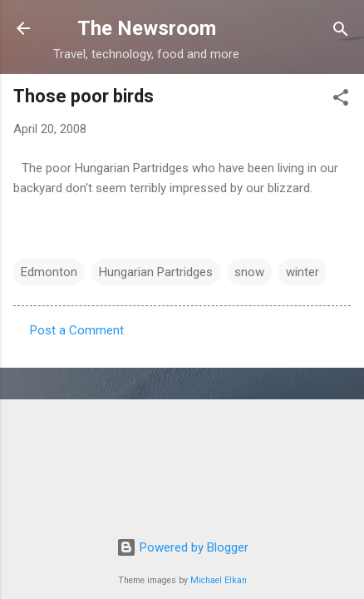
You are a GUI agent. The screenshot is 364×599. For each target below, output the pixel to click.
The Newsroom (147, 28)
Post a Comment (77, 330)
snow (249, 272)
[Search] (341, 30)
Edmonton (49, 272)
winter (303, 272)
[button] (341, 99)
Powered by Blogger (182, 547)
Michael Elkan (219, 580)
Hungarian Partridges (156, 272)
